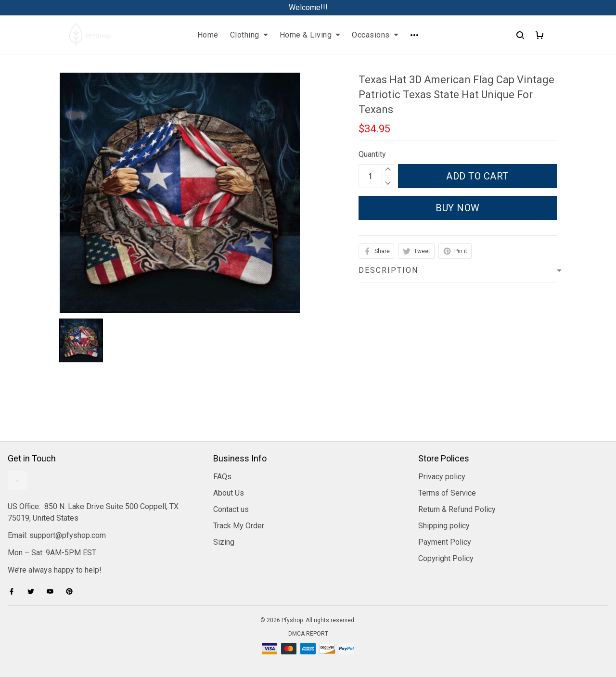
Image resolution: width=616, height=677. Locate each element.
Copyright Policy (446, 558)
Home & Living (310, 35)
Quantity (372, 154)
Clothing (249, 35)
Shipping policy (444, 526)
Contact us (231, 509)
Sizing (224, 542)
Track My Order (239, 526)
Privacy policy (442, 477)
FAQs (222, 477)
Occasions (375, 35)
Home (208, 35)
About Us (229, 493)
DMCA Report (308, 634)
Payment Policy (445, 542)
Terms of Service (447, 493)
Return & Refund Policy (457, 509)
